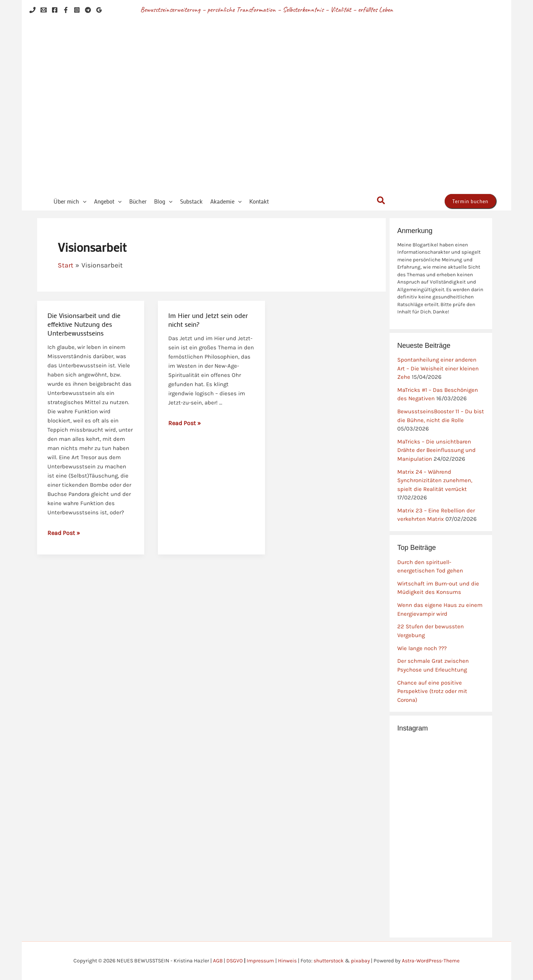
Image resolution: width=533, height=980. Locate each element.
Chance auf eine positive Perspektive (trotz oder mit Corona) (432, 691)
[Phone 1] (32, 10)
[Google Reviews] (99, 10)
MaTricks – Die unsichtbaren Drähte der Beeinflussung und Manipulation (436, 450)
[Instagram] (77, 10)
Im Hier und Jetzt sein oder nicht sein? (208, 320)
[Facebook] (55, 10)
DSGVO (234, 961)
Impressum (260, 961)
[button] (83, 201)
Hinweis (287, 961)
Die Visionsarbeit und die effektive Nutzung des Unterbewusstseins (84, 324)
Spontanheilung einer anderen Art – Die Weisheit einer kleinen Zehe (438, 368)
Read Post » (64, 532)
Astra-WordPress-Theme (431, 961)
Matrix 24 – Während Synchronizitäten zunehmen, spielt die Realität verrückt (435, 480)
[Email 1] (44, 10)
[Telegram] (88, 10)
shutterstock (328, 961)
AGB (217, 961)
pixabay (361, 961)
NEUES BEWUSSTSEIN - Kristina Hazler (299, 107)
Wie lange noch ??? (422, 648)
